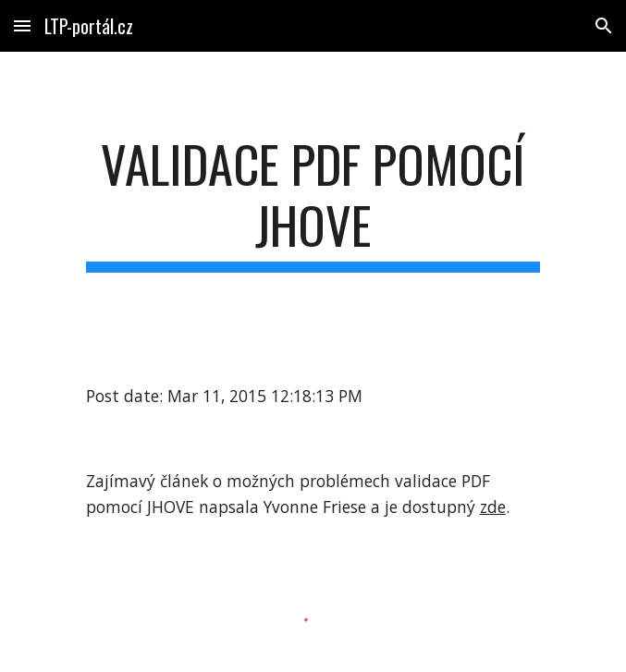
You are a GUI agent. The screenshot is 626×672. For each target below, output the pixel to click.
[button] (22, 25)
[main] (313, 203)
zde (493, 507)
